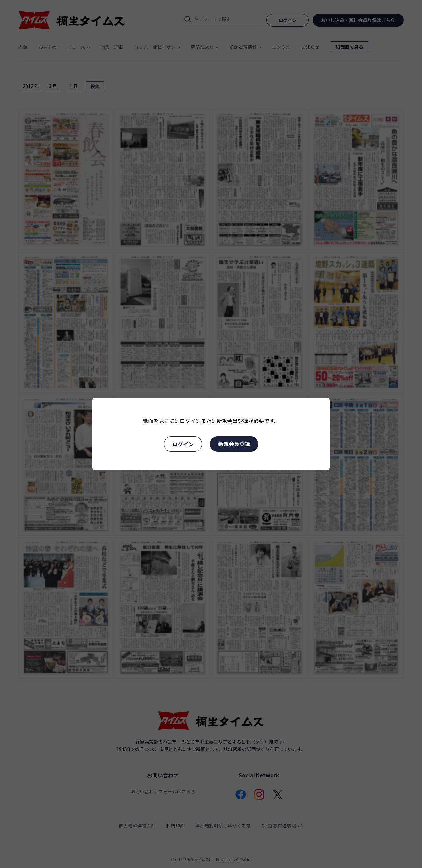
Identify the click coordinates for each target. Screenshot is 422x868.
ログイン (183, 444)
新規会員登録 (234, 444)
